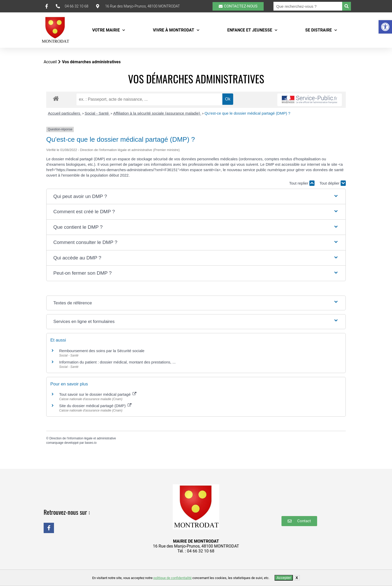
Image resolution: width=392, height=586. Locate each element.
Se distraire (321, 30)
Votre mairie (109, 30)
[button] (385, 27)
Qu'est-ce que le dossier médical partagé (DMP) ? (247, 113)
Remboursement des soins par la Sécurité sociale (102, 351)
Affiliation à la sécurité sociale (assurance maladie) (157, 113)
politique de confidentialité (173, 578)
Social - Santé (97, 113)
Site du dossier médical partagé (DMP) (95, 406)
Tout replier (302, 183)
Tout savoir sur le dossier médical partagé (98, 394)
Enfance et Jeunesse (252, 30)
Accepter (284, 578)
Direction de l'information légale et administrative (83, 438)
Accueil (50, 62)
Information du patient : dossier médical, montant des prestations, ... (117, 362)
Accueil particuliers (65, 113)
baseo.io (91, 443)
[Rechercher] (347, 6)
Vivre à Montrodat (176, 30)
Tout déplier (333, 183)
